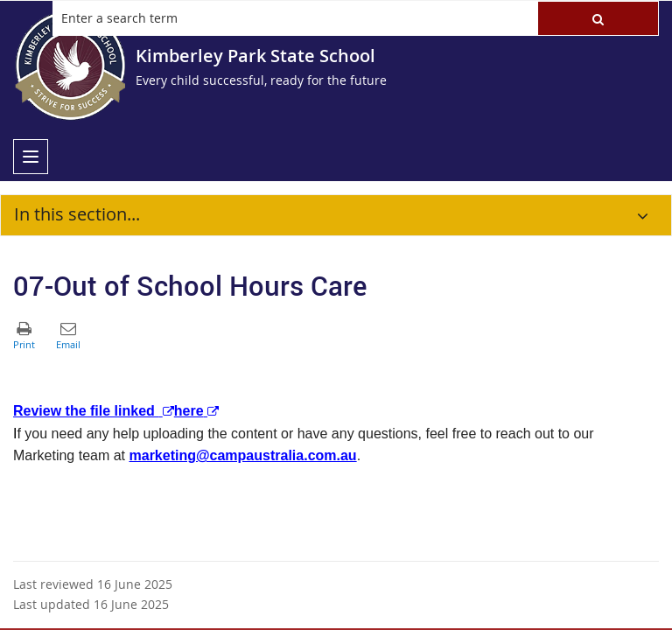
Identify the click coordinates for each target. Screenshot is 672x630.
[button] (598, 18)
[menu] (31, 157)
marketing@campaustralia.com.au (243, 455)
